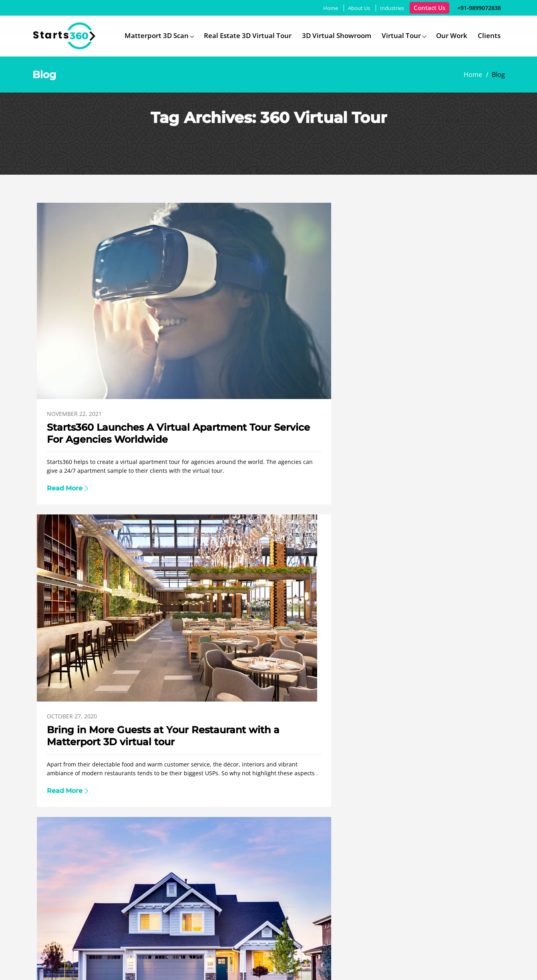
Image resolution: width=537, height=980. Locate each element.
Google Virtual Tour (281, 840)
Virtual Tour (401, 35)
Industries (387, 8)
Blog (421, 840)
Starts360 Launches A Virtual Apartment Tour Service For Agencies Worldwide (104, 347)
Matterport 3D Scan (157, 35)
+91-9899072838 (476, 8)
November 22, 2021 (74, 315)
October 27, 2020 (230, 315)
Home (325, 8)
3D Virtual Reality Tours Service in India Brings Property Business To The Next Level (266, 610)
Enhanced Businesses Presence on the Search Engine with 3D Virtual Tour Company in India (105, 610)
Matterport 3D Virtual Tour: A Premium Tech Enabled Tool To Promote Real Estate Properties (423, 347)
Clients (489, 35)
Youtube (498, 961)
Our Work (452, 35)
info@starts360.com (338, 790)
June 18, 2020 (381, 578)
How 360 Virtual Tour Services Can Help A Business (414, 604)
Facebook (456, 961)
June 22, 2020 (223, 579)
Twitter (475, 961)
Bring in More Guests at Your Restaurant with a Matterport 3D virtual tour (263, 347)
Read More (65, 431)
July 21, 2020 (65, 579)
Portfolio (386, 840)
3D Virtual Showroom (337, 35)
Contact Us (424, 8)
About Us (354, 8)
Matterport (219, 840)
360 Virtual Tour (162, 840)
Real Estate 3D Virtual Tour (248, 35)
